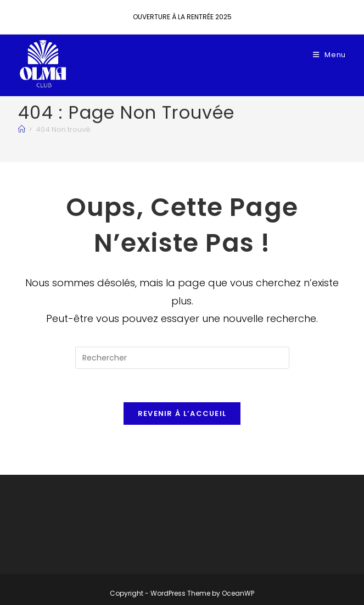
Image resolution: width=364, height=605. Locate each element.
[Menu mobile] (329, 55)
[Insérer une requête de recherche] (182, 358)
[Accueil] (22, 129)
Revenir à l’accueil (182, 413)
